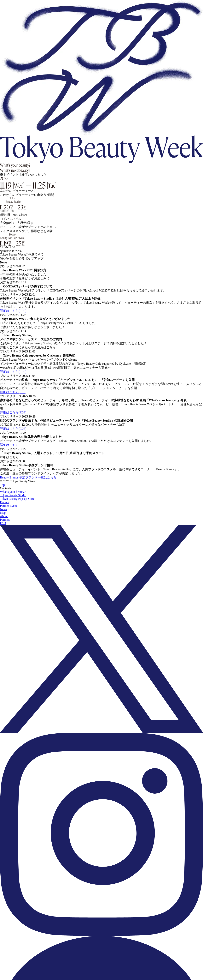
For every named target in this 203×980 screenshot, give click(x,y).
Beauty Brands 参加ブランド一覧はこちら (28, 477)
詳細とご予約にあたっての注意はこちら (28, 347)
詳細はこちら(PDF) (13, 311)
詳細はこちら (9, 445)
